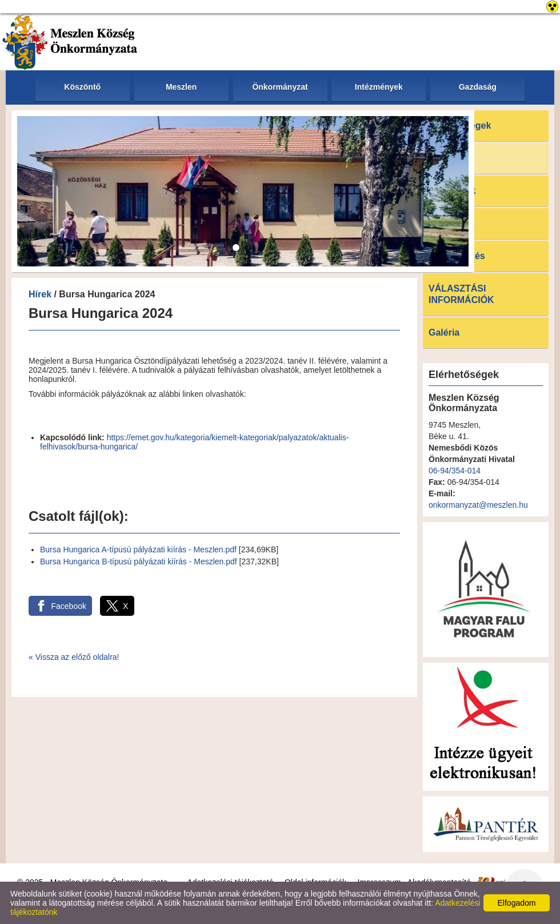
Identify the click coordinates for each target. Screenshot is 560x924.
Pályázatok (452, 191)
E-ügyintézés (457, 256)
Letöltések (451, 223)
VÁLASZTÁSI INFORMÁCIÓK (461, 294)
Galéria (444, 332)
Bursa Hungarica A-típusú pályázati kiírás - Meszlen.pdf (138, 549)
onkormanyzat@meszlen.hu (478, 505)
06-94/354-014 (455, 471)
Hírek (40, 294)
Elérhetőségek (460, 126)
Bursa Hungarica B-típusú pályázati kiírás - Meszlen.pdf (139, 561)
